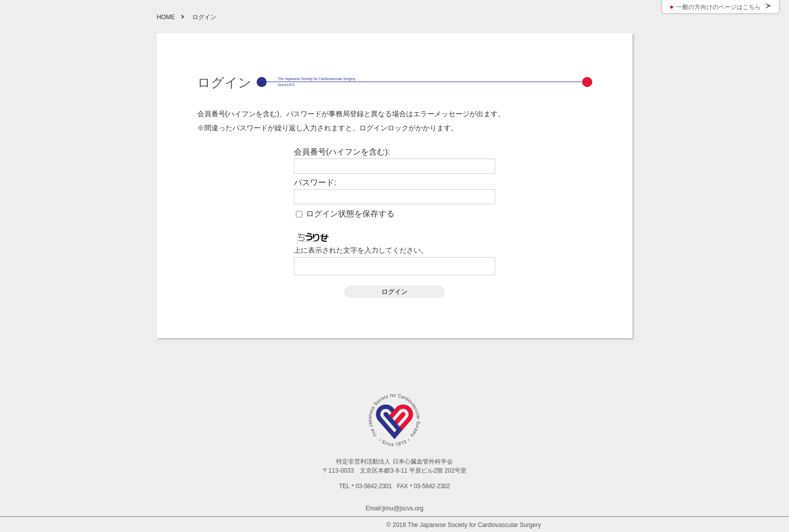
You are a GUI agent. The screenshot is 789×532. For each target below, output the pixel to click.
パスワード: (315, 183)
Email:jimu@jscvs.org (395, 508)
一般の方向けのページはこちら (719, 7)
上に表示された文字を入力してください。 (361, 250)
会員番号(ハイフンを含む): (342, 152)
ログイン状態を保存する (350, 214)
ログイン (395, 292)
